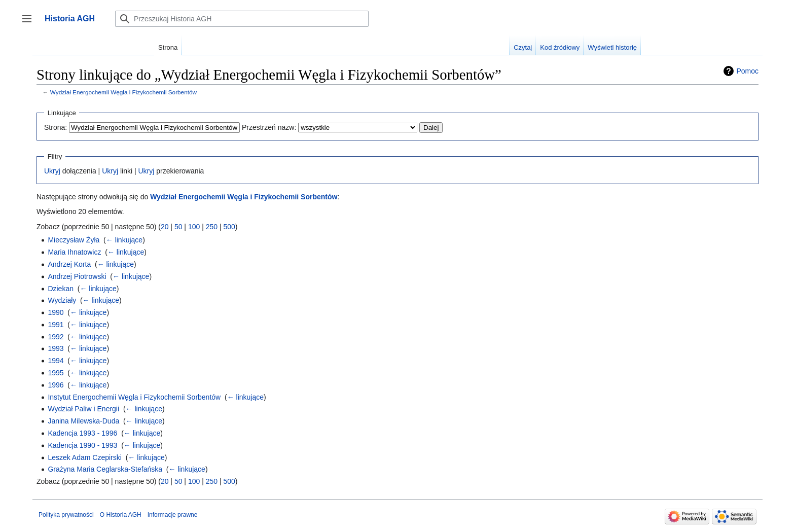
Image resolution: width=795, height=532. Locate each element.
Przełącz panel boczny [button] (30, 24)
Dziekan (61, 289)
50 (178, 227)
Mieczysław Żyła (74, 240)
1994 (56, 361)
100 (194, 227)
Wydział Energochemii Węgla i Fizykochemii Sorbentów (123, 92)
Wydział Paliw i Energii (83, 409)
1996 (56, 385)
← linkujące (124, 240)
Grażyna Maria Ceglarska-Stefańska (105, 469)
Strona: (56, 127)
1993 (56, 348)
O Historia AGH (121, 515)
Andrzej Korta (69, 264)
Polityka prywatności (66, 515)
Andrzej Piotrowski (77, 276)
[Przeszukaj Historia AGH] (242, 19)
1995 (56, 373)
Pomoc (747, 71)
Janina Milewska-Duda (83, 421)
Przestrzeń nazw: (269, 127)
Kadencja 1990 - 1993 (82, 445)
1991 (56, 325)
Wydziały (62, 300)
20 (165, 227)
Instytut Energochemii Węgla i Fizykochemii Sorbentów (134, 397)
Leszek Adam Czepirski (85, 457)
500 (229, 227)
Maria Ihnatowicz (74, 252)
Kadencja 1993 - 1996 (82, 433)
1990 (56, 312)
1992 (56, 337)
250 (212, 227)
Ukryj (52, 171)
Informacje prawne (173, 515)
